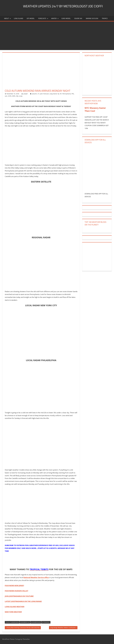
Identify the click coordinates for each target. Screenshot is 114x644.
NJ (58, 94)
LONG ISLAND (18, 18)
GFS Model (31, 18)
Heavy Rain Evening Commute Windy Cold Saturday (23, 628)
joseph (26, 94)
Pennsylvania (67, 94)
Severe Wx (78, 18)
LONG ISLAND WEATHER (15, 607)
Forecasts (43, 18)
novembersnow (36, 622)
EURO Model (66, 18)
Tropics (105, 18)
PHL (73, 94)
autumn (34, 94)
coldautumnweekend (12, 622)
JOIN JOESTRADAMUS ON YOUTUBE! (19, 596)
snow (21, 96)
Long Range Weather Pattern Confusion (63, 628)
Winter (55, 18)
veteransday (46, 622)
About (8, 18)
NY (61, 94)
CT (39, 94)
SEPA (14, 96)
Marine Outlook (92, 18)
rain (6, 96)
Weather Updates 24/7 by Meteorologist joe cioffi (65, 6)
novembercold (25, 622)
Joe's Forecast (44, 94)
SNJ (17, 96)
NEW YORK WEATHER (13, 612)
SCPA (10, 96)
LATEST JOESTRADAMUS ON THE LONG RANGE (23, 601)
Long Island (53, 94)
